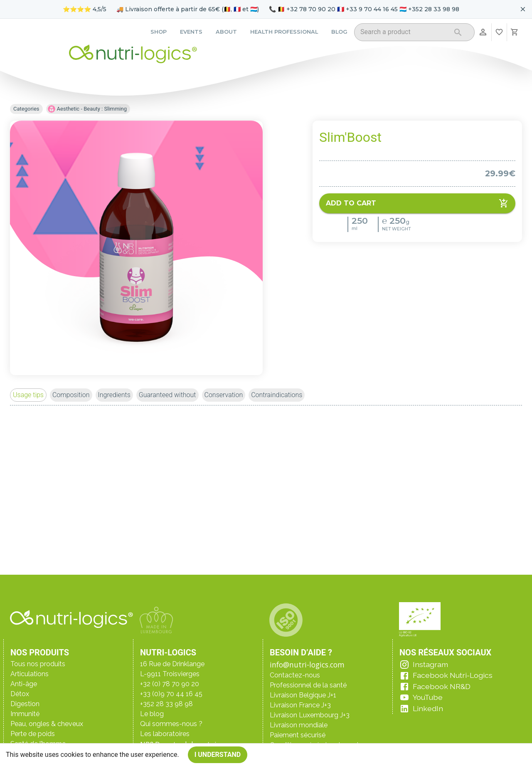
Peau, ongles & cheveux (47, 724)
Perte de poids (33, 734)
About (226, 32)
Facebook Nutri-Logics (453, 675)
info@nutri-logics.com (307, 665)
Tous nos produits (38, 664)
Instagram (430, 664)
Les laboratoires (165, 734)
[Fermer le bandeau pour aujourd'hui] (523, 9)
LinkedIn (428, 708)
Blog (339, 32)
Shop (159, 32)
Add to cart (417, 203)
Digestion (25, 704)
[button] (28, 395)
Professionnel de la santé (308, 685)
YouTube (428, 697)
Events (191, 32)
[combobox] (404, 33)
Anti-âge (24, 684)
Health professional (284, 32)
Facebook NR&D (442, 686)
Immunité (25, 714)
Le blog (152, 714)
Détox (20, 694)
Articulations (30, 674)
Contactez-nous (295, 675)
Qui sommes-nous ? (171, 724)
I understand (218, 755)
